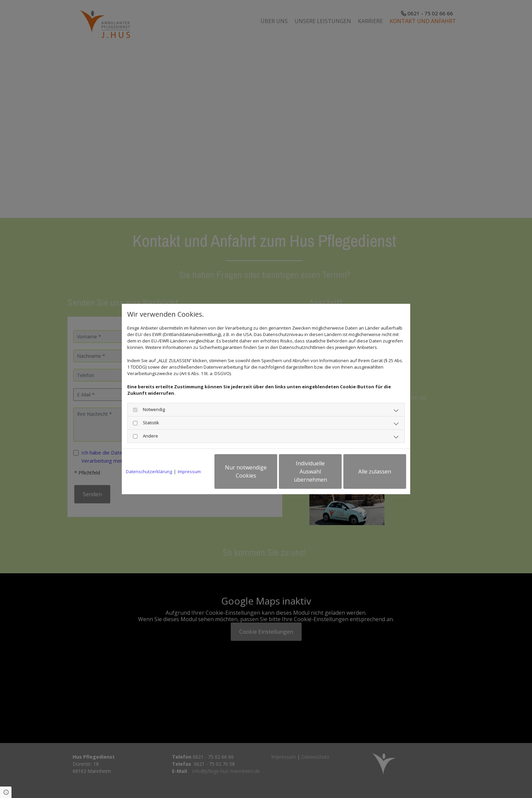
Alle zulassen (375, 471)
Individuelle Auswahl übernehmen (310, 471)
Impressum (189, 471)
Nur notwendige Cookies (246, 471)
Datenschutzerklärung (149, 471)
